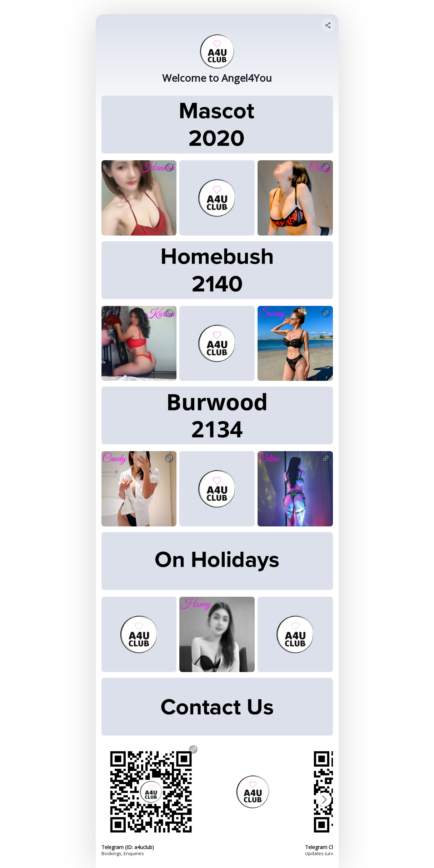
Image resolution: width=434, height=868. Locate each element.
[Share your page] (328, 25)
